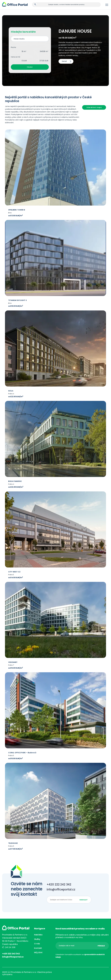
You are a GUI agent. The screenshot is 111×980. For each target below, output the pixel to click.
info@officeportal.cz (61, 889)
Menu (107, 5)
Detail (64, 61)
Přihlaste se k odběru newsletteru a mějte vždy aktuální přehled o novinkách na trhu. (82, 936)
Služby (37, 939)
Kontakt (38, 948)
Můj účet (38, 952)
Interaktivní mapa (94, 107)
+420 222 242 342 (59, 884)
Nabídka (38, 935)
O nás (37, 944)
